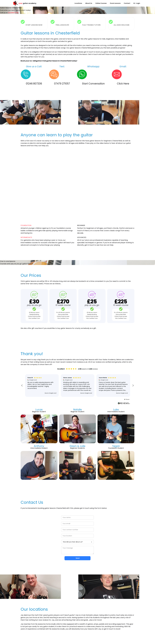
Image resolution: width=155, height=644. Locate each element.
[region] (77, 386)
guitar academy (25, 3)
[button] (22, 386)
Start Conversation (93, 84)
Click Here (123, 84)
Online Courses (101, 3)
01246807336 (13, 13)
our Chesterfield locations (65, 52)
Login (137, 3)
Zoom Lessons (115, 3)
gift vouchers (37, 328)
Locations (78, 3)
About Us (89, 3)
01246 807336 (34, 84)
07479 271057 (62, 84)
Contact (127, 3)
